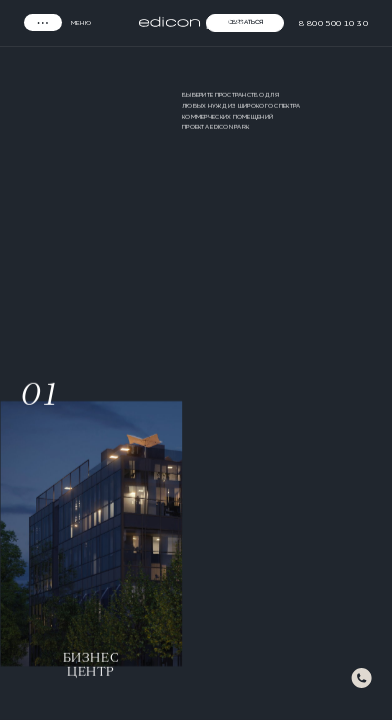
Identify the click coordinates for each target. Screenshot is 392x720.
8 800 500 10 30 (333, 23)
